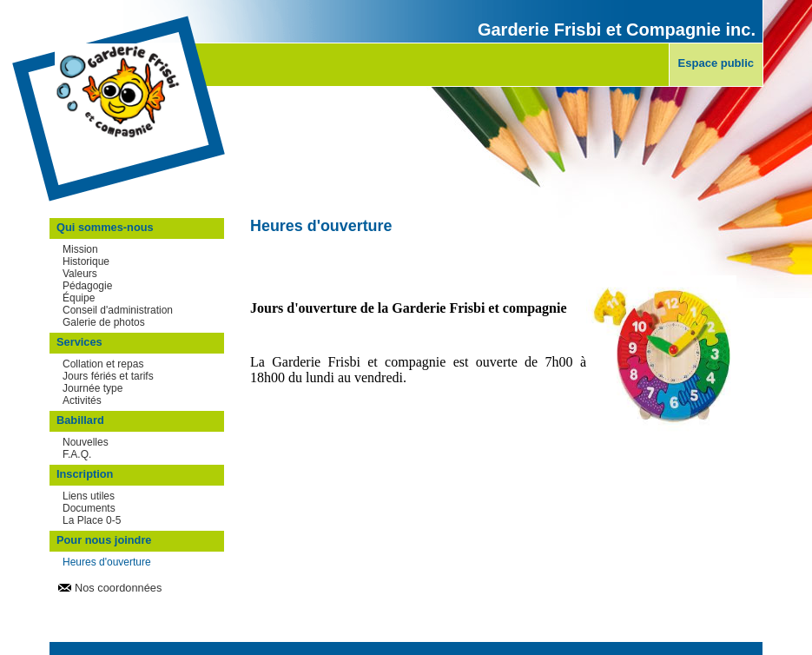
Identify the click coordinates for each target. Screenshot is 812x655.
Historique (86, 261)
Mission (80, 249)
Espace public (716, 63)
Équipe (79, 298)
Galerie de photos (104, 322)
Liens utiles (89, 496)
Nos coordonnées (118, 588)
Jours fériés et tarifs (108, 376)
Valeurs (80, 274)
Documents (89, 508)
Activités (82, 400)
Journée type (92, 388)
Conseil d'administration (118, 310)
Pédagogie (87, 286)
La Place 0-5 (92, 520)
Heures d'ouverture (107, 562)
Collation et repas (103, 364)
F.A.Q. (77, 454)
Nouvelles (86, 442)
